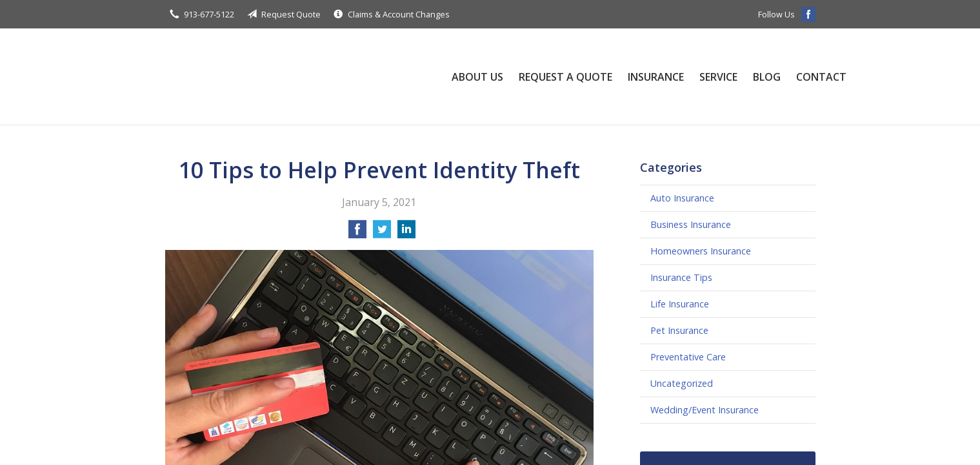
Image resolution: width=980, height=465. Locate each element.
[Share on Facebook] (357, 233)
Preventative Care (688, 357)
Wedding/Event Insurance (705, 410)
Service (718, 77)
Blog (767, 77)
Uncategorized (682, 383)
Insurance (656, 77)
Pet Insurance (679, 330)
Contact (821, 77)
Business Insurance (691, 224)
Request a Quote (565, 77)
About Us (477, 77)
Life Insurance (680, 304)
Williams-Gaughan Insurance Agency (294, 77)
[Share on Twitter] (382, 233)
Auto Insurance (682, 198)
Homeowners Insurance (701, 251)
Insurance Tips (681, 277)
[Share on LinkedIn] (406, 233)
